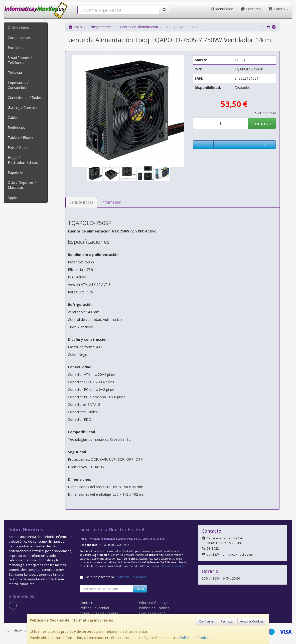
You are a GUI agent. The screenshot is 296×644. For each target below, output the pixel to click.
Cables (13, 117)
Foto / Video (18, 147)
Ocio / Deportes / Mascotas (22, 185)
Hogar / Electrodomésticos (23, 160)
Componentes (19, 38)
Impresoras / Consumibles (18, 85)
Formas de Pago (152, 613)
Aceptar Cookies (252, 621)
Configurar (207, 621)
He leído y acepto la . (116, 577)
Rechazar (227, 621)
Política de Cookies (195, 638)
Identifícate (221, 9)
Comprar (262, 123)
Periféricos (16, 127)
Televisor (15, 73)
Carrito (278, 9)
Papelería (15, 172)
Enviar (140, 589)
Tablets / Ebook (20, 137)
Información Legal (153, 603)
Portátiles (15, 48)
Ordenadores (18, 28)
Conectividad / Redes (25, 98)
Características (81, 202)
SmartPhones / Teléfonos (20, 60)
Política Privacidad (94, 608)
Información (111, 202)
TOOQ (240, 60)
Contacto (251, 9)
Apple (12, 197)
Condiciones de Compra (99, 613)
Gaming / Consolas (23, 107)
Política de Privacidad (172, 566)
